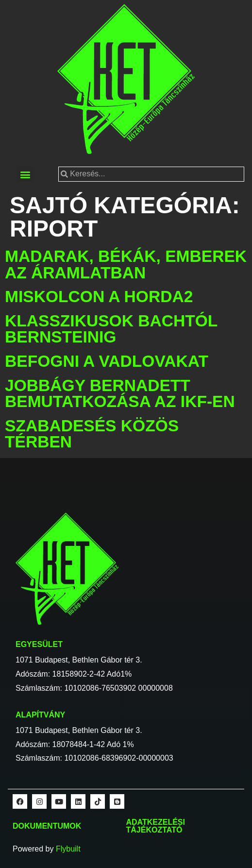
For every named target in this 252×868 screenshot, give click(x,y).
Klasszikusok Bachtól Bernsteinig (111, 329)
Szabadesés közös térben (92, 434)
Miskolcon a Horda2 (99, 297)
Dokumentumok (47, 826)
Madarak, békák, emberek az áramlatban (126, 264)
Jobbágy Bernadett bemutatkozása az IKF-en (120, 394)
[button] (25, 174)
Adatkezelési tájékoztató (156, 826)
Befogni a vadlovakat (107, 361)
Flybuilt (68, 849)
